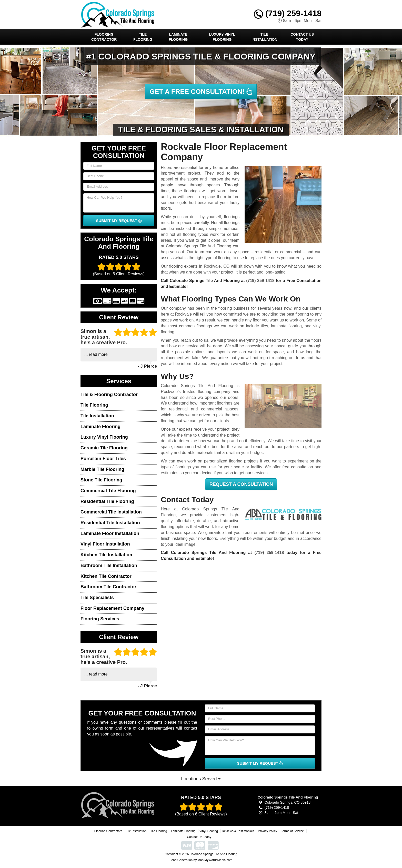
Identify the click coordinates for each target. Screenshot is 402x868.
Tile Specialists (97, 598)
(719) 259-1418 (288, 13)
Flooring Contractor (104, 37)
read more (98, 354)
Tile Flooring (143, 37)
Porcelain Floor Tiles (103, 459)
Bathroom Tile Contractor (108, 587)
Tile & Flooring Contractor (109, 395)
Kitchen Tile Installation (106, 555)
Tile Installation (264, 37)
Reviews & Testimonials (238, 831)
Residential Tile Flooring (107, 501)
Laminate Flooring (178, 37)
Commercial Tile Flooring (108, 491)
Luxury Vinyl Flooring (222, 37)
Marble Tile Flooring (102, 469)
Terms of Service (292, 831)
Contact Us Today (302, 37)
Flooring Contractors (108, 831)
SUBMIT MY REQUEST (119, 221)
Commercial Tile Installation (111, 512)
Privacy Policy (268, 831)
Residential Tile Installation (110, 523)
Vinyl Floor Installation (105, 544)
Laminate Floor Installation (110, 533)
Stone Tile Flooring (101, 480)
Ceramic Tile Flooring (104, 448)
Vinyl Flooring (209, 831)
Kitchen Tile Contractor (106, 576)
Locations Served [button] (201, 779)
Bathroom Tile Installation (109, 566)
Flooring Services (100, 619)
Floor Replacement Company (112, 608)
